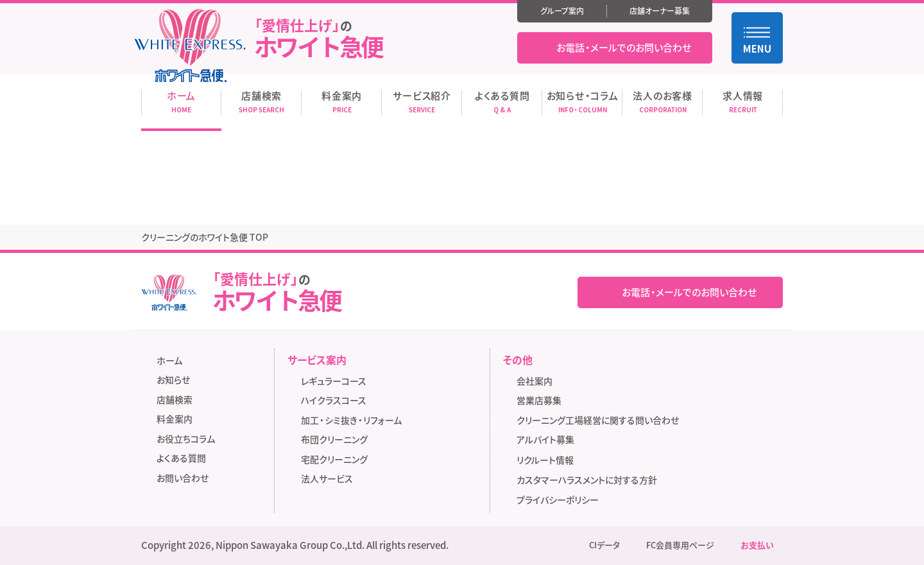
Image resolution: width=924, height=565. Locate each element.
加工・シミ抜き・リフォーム (351, 420)
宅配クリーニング (334, 459)
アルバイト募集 (550, 440)
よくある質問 (181, 458)
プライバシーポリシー (558, 500)
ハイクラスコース (334, 400)
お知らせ (173, 379)
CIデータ (604, 545)
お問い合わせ (183, 478)
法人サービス (327, 478)
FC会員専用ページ (680, 545)
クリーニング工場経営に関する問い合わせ (598, 420)
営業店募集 (539, 400)
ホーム (169, 360)
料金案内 (175, 419)
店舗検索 (175, 399)
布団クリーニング (334, 439)
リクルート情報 (549, 461)
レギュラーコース (334, 381)
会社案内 (535, 381)
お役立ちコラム (186, 439)
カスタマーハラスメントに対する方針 (587, 480)
